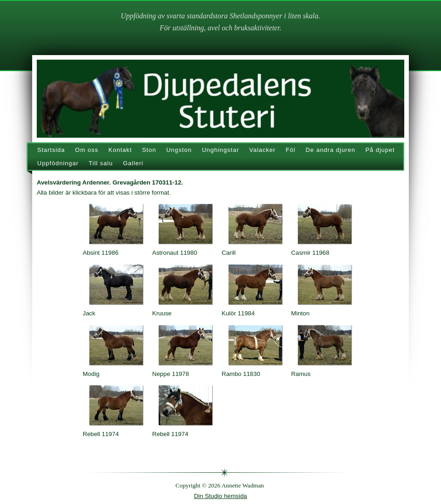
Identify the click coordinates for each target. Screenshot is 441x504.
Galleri (133, 163)
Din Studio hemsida (220, 496)
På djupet (380, 150)
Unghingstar (220, 150)
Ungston (179, 150)
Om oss (87, 150)
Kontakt (120, 150)
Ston (149, 150)
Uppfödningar (58, 163)
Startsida (51, 150)
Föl (291, 150)
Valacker (262, 150)
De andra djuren (330, 150)
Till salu (101, 163)
